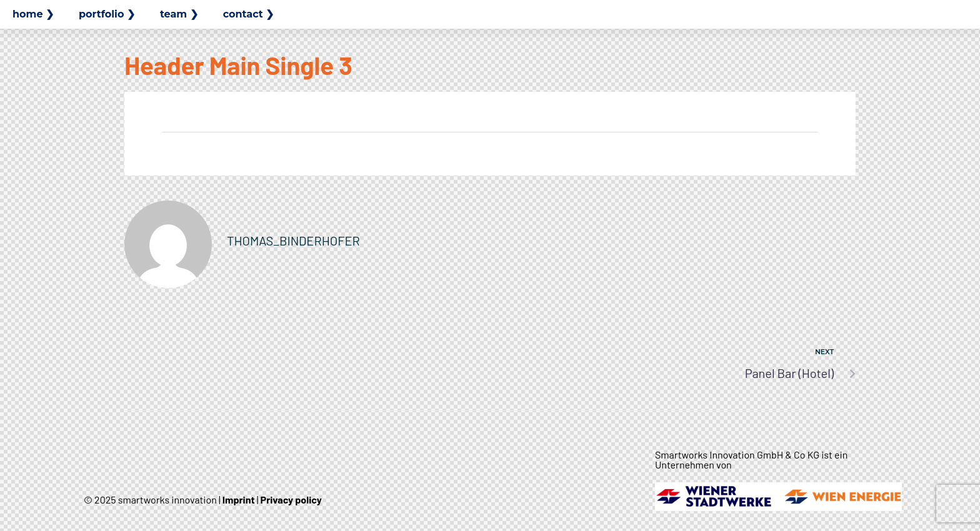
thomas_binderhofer (293, 241)
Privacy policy (291, 499)
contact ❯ (249, 14)
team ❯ (179, 14)
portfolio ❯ (107, 14)
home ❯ (33, 14)
